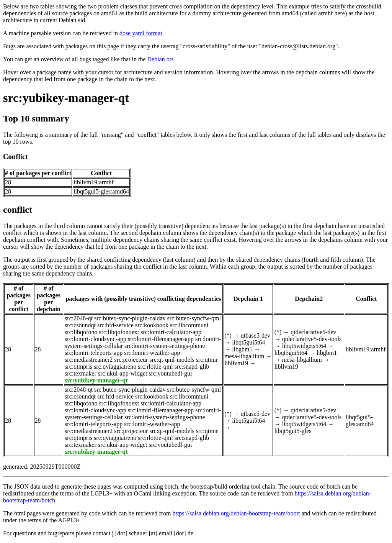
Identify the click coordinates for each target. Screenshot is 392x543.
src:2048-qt (79, 318)
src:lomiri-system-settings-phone (165, 346)
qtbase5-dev (256, 335)
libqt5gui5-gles (293, 431)
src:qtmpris (78, 367)
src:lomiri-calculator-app (171, 332)
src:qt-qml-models (172, 360)
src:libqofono (81, 332)
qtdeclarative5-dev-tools (312, 339)
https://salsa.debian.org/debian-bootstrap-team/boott (236, 513)
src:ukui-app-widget (123, 373)
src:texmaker (81, 373)
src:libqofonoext (119, 332)
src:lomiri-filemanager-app (161, 339)
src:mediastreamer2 (89, 360)
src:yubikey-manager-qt (66, 98)
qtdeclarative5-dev (313, 332)
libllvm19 (236, 363)
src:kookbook (152, 325)
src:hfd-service (115, 325)
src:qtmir (207, 360)
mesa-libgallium (244, 356)
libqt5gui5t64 (248, 342)
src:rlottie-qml (155, 367)
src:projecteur (131, 360)
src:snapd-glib (192, 367)
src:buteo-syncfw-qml (194, 318)
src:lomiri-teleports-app (94, 353)
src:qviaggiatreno (115, 367)
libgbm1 (242, 349)
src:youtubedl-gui (171, 373)
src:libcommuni (189, 325)
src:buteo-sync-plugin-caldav (130, 318)
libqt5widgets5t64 (304, 346)
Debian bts (161, 59)
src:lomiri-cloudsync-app (96, 339)
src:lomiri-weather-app (152, 353)
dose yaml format (141, 33)
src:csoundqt (80, 325)
